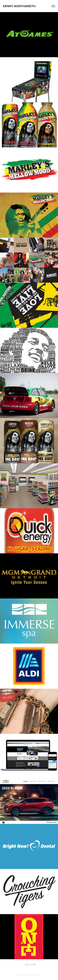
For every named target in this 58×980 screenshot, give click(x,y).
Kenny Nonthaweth (19, 6)
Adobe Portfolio (34, 975)
